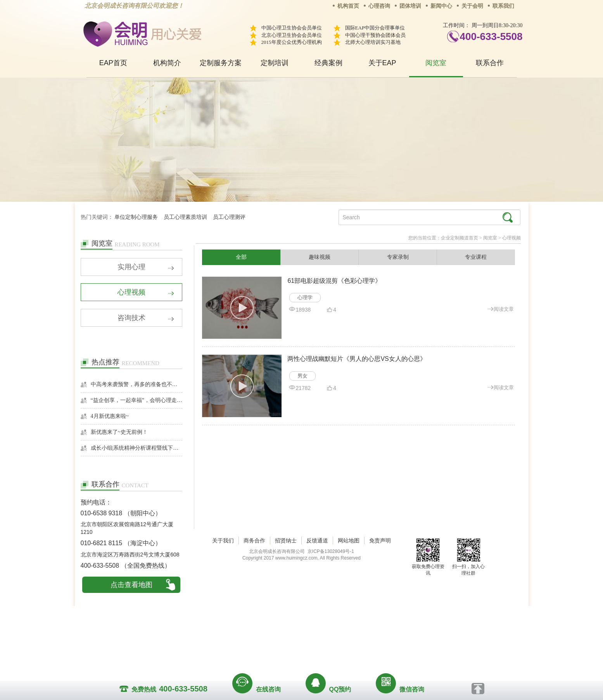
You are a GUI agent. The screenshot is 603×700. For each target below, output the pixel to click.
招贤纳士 (286, 634)
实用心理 (146, 268)
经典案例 (328, 63)
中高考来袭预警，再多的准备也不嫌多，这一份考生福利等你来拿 (137, 385)
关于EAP (382, 63)
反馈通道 (317, 634)
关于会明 (472, 6)
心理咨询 (379, 6)
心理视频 (146, 293)
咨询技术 (146, 319)
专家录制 (398, 257)
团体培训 (410, 6)
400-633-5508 (491, 36)
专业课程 (476, 257)
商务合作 (254, 634)
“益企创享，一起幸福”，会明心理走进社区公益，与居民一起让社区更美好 (137, 401)
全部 (241, 257)
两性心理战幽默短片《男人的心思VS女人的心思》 (357, 359)
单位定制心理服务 (136, 217)
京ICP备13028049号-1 (331, 645)
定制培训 (275, 63)
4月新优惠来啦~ (110, 417)
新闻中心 (441, 6)
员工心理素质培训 (185, 217)
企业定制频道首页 (460, 238)
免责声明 (380, 634)
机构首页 (348, 6)
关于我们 (223, 634)
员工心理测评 (229, 217)
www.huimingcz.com (296, 652)
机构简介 (167, 63)
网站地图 (349, 634)
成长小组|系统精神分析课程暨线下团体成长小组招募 (137, 449)
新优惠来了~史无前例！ (119, 433)
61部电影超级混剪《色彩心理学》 (334, 281)
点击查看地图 (131, 586)
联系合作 (490, 63)
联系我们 (503, 6)
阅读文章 (501, 309)
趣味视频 (320, 257)
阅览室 (436, 63)
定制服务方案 (221, 63)
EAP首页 (113, 63)
